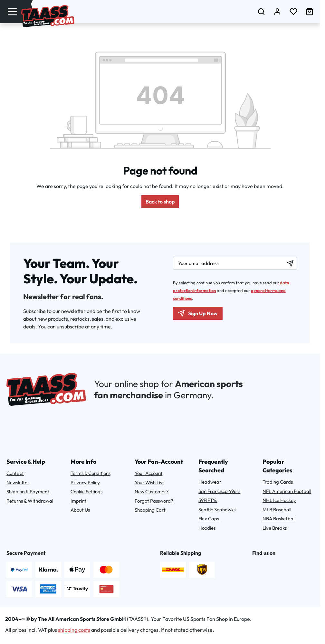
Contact (15, 473)
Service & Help (26, 462)
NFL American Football (287, 491)
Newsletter (18, 483)
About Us (80, 510)
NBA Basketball (279, 519)
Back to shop (160, 202)
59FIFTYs (208, 500)
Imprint (78, 501)
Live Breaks (275, 528)
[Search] (261, 11)
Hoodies (207, 528)
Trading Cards (278, 482)
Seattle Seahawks (217, 510)
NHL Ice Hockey (279, 500)
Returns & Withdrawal (30, 501)
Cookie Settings (86, 492)
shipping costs (74, 630)
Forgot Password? (154, 501)
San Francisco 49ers (219, 491)
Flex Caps (209, 519)
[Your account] (277, 11)
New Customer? (152, 492)
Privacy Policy (85, 483)
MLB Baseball (277, 510)
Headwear (210, 482)
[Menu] (12, 11)
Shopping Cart (150, 510)
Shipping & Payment (28, 492)
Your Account (149, 473)
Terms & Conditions (91, 473)
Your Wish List (149, 483)
